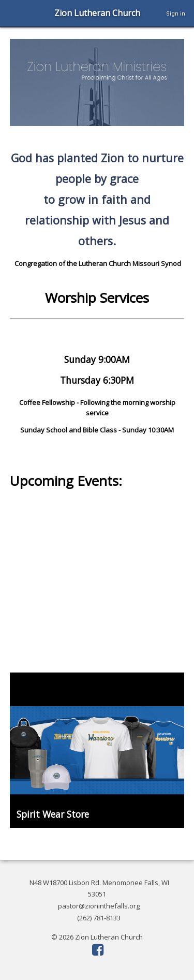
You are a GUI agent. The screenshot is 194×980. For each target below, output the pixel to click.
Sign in (176, 14)
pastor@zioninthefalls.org (99, 906)
